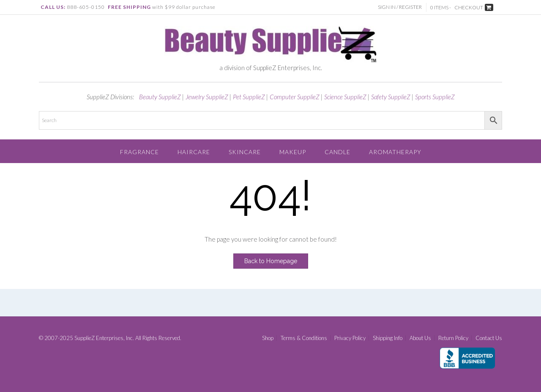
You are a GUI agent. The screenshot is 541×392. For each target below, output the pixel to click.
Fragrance (139, 152)
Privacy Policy (350, 338)
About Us (420, 338)
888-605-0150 (86, 7)
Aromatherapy (395, 152)
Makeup (293, 152)
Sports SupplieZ (435, 97)
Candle (337, 152)
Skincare (245, 152)
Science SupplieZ (345, 97)
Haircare (194, 152)
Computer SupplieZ (295, 97)
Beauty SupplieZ (160, 97)
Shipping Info (388, 338)
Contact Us (489, 338)
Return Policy (453, 338)
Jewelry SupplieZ (207, 97)
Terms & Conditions (304, 338)
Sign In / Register (400, 7)
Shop (268, 338)
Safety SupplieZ (391, 97)
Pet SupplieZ (249, 97)
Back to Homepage (271, 261)
